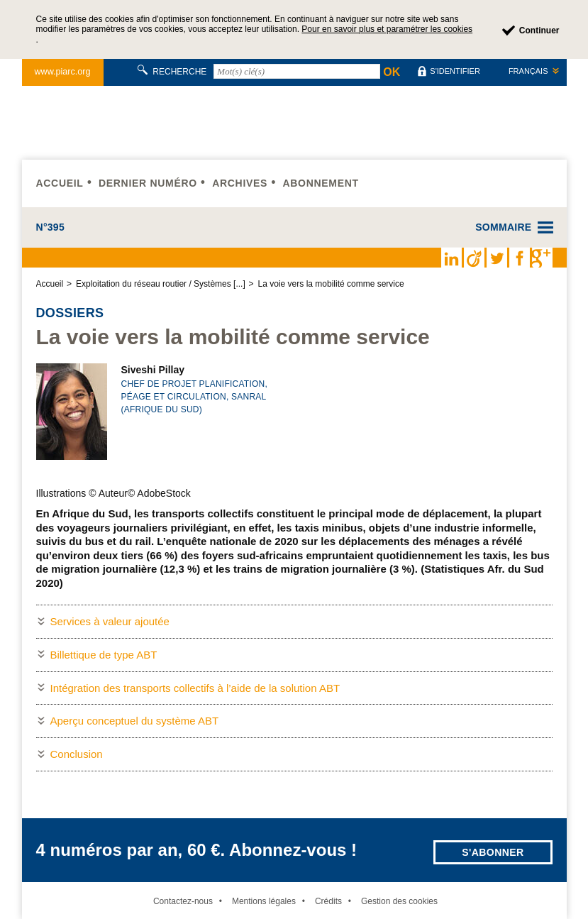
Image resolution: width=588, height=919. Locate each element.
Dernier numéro (148, 183)
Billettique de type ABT (104, 655)
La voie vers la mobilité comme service (331, 284)
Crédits (328, 901)
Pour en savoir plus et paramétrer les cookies (387, 29)
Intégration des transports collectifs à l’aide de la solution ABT (195, 688)
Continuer (539, 31)
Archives (240, 183)
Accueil (60, 183)
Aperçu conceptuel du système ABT (135, 721)
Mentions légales (264, 901)
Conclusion (77, 754)
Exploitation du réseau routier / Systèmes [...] (161, 284)
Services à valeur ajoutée (110, 621)
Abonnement (320, 183)
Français (528, 71)
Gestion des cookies (399, 901)
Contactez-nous (183, 901)
